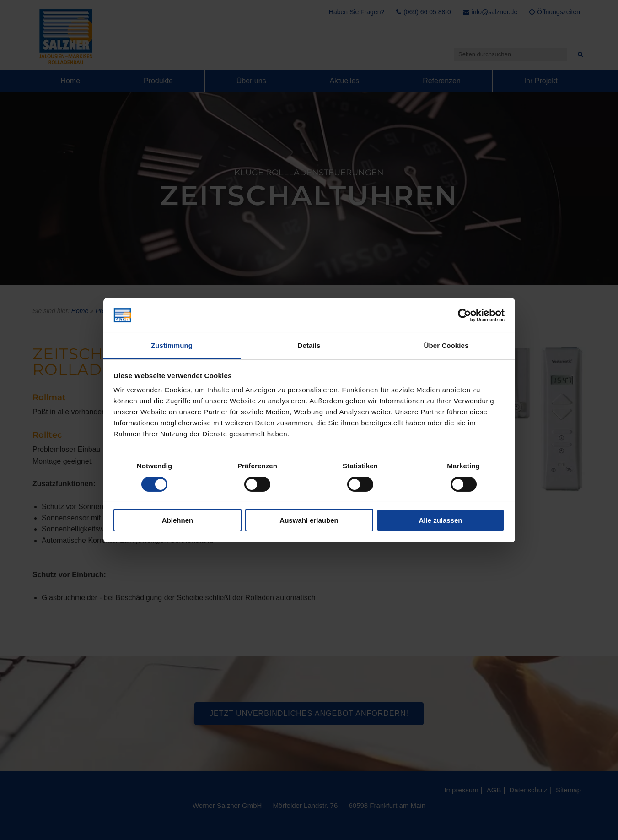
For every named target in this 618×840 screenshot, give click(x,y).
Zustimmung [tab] (172, 345)
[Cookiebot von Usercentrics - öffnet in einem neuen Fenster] (465, 315)
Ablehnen (177, 520)
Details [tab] (309, 345)
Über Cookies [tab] (446, 345)
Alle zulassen (440, 520)
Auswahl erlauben (309, 520)
